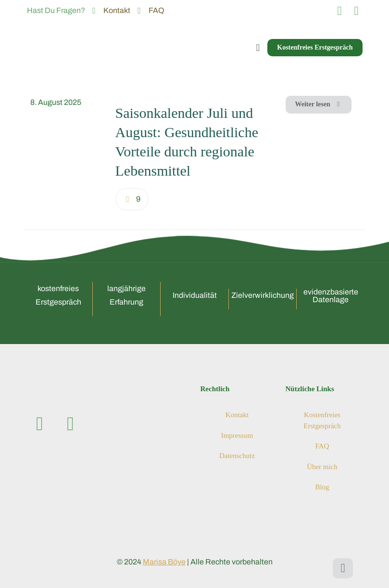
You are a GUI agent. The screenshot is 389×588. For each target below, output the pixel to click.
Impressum (237, 435)
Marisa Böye (164, 562)
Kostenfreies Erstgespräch (322, 420)
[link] (67, 154)
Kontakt (237, 415)
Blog (322, 487)
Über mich (322, 467)
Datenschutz (237, 456)
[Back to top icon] (343, 568)
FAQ (322, 446)
